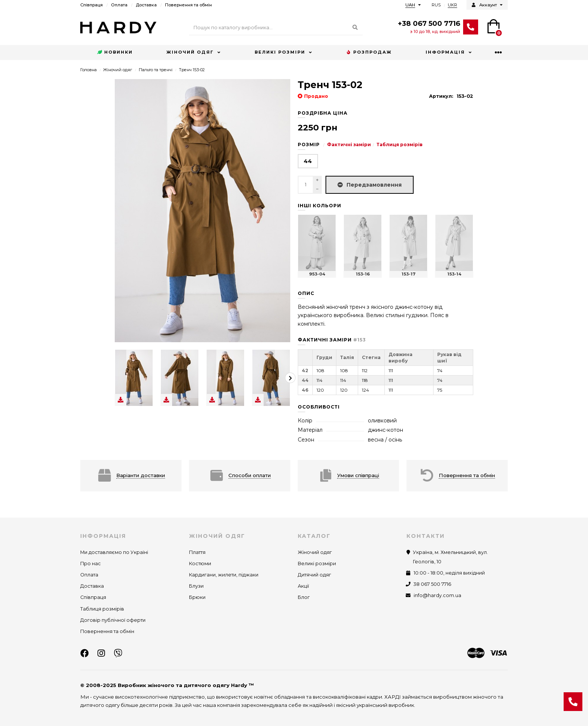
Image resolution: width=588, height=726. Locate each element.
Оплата (119, 5)
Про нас (91, 564)
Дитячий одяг (314, 575)
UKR (452, 5)
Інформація (445, 52)
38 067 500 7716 (432, 584)
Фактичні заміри (349, 144)
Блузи (196, 586)
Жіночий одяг (190, 52)
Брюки (197, 597)
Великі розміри (280, 52)
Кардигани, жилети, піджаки (224, 575)
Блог (304, 597)
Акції (303, 586)
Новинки (115, 52)
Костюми (200, 564)
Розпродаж (369, 52)
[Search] (276, 28)
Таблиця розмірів (400, 144)
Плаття (197, 552)
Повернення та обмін (188, 5)
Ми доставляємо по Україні (114, 552)
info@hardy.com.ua (437, 595)
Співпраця (91, 5)
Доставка (146, 5)
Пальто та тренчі (156, 70)
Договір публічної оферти (113, 620)
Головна (88, 70)
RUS (436, 5)
